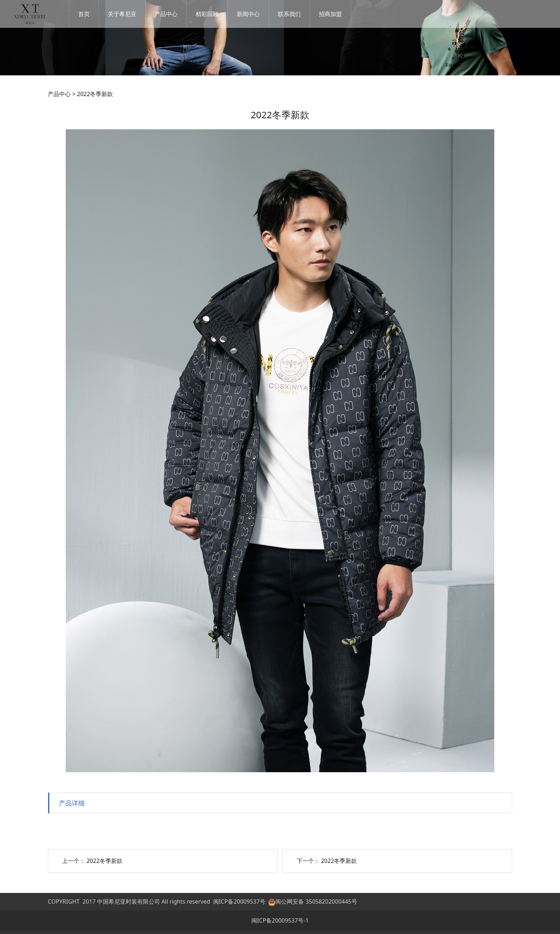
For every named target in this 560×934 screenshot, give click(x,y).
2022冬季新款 (104, 861)
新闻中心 (256, 14)
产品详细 (72, 803)
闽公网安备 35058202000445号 (312, 901)
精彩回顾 (215, 14)
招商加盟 (338, 14)
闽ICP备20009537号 (239, 901)
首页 (92, 14)
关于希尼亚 (130, 14)
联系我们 (297, 14)
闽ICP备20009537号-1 (280, 920)
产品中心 (174, 14)
